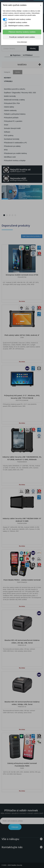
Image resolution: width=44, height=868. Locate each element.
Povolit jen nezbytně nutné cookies (22, 37)
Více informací (22, 42)
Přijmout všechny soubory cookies (22, 32)
